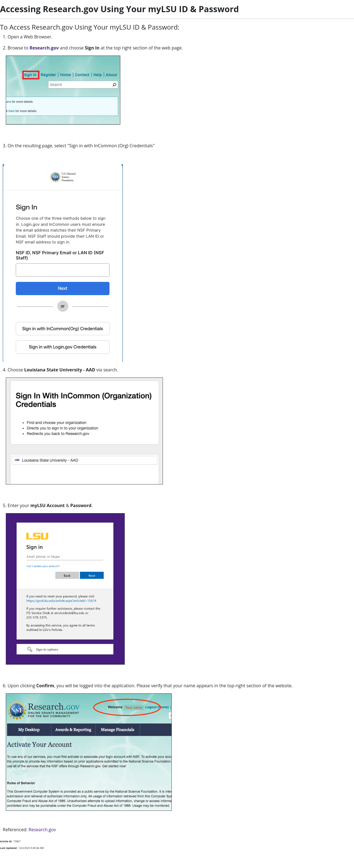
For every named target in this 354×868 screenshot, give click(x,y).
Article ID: (6, 841)
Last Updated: (9, 848)
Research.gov (44, 48)
